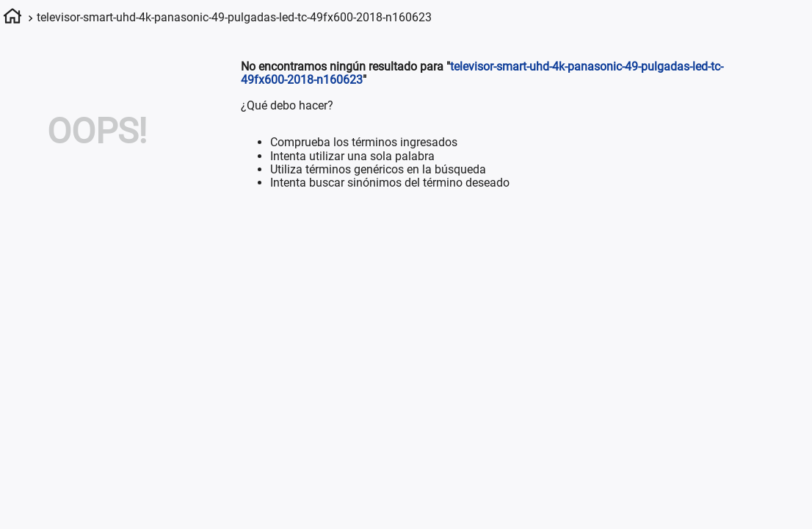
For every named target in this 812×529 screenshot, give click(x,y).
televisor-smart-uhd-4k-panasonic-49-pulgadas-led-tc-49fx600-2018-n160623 (234, 17)
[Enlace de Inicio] (12, 18)
